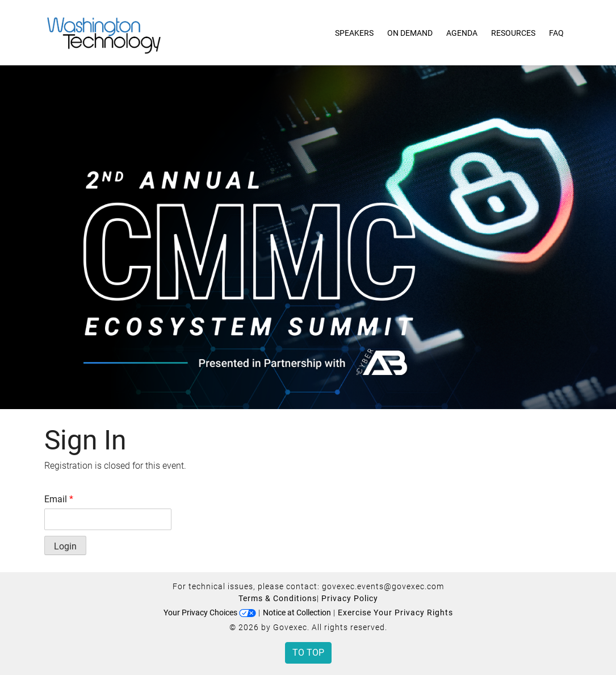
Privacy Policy (350, 598)
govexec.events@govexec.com (383, 586)
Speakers (354, 33)
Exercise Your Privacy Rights (395, 612)
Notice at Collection (297, 612)
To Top (308, 653)
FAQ (556, 33)
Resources (513, 33)
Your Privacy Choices (210, 612)
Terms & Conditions (278, 598)
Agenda (462, 33)
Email (59, 499)
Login (65, 546)
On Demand (410, 33)
